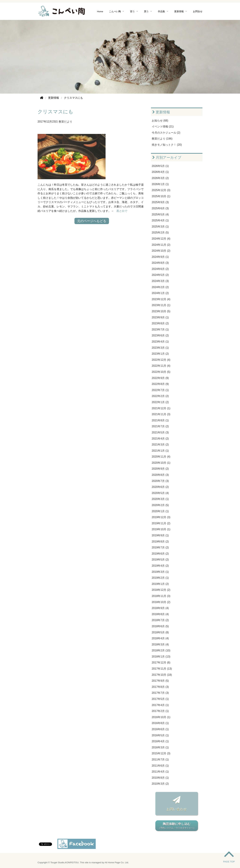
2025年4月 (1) (160, 220)
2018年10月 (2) (161, 602)
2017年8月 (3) (160, 687)
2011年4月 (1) (160, 772)
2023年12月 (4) (161, 299)
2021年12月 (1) (161, 408)
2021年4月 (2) (160, 439)
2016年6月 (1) (160, 729)
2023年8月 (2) (160, 323)
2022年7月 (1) (160, 390)
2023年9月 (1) (160, 317)
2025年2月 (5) (160, 233)
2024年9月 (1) (160, 257)
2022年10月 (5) (161, 372)
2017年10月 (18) (162, 675)
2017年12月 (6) (161, 663)
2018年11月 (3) (161, 596)
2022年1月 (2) (160, 402)
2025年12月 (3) (161, 190)
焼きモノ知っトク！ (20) (167, 145)
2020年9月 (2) (160, 469)
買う (146, 11)
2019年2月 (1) (160, 578)
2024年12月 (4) (161, 239)
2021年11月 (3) (161, 414)
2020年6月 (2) (160, 487)
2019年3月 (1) (160, 572)
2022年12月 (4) (161, 360)
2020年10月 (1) (161, 463)
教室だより (65, 122)
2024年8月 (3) (160, 263)
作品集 (161, 11)
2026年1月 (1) (160, 184)
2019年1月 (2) (160, 584)
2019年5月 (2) (160, 560)
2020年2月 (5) (160, 505)
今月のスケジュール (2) (166, 133)
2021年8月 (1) (160, 420)
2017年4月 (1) (160, 705)
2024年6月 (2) (160, 269)
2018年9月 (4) (160, 608)
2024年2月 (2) (160, 287)
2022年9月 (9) (160, 378)
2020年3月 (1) (160, 499)
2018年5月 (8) (160, 632)
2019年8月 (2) (160, 542)
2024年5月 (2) (160, 275)
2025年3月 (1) (160, 227)
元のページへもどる (92, 221)
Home (100, 11)
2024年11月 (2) (161, 245)
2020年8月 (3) (160, 475)
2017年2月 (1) (160, 711)
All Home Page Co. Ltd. (117, 862)
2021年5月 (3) (160, 432)
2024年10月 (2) (161, 251)
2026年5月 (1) (160, 166)
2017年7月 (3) (160, 693)
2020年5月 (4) (160, 493)
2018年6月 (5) (160, 626)
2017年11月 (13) (162, 669)
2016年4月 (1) (160, 741)
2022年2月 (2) (160, 396)
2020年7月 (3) (160, 481)
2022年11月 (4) (161, 366)
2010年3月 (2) (160, 784)
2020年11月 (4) (161, 457)
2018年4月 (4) (160, 638)
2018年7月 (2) (160, 620)
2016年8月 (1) (160, 723)
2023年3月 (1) (160, 348)
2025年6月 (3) (160, 208)
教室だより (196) (162, 139)
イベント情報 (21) (163, 127)
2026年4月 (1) (160, 172)
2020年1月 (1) (160, 511)
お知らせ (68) (160, 121)
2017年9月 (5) (160, 681)
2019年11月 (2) (161, 523)
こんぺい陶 (115, 11)
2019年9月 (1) (160, 535)
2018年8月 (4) (160, 614)
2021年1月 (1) (160, 451)
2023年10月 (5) (161, 311)
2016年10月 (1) (161, 717)
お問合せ (198, 11)
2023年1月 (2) (160, 354)
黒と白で (122, 211)
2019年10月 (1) (161, 529)
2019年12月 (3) (161, 517)
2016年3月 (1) (160, 747)
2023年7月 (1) (160, 330)
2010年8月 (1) (160, 778)
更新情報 (179, 11)
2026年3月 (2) (160, 178)
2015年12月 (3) (161, 753)
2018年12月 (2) (161, 590)
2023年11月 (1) (161, 305)
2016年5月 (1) (160, 735)
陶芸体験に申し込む (177, 826)
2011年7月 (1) (160, 760)
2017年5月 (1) (160, 699)
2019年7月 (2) (160, 547)
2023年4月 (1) (160, 342)
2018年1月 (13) (161, 657)
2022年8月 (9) (160, 384)
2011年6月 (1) (160, 766)
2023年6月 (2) (160, 335)
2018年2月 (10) (161, 650)
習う (132, 11)
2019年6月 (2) (160, 554)
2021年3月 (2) (160, 445)
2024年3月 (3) (160, 281)
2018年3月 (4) (160, 644)
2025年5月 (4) (160, 214)
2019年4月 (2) (160, 566)
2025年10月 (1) (161, 196)
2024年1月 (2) (160, 293)
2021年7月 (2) (160, 426)
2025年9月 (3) (160, 202)
